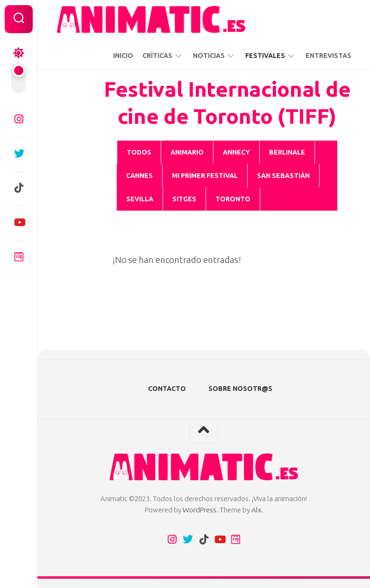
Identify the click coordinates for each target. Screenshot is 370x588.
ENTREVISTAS (328, 56)
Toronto (233, 199)
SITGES (184, 199)
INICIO (123, 56)
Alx (256, 510)
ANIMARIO (187, 152)
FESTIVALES (265, 56)
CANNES (139, 176)
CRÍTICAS (157, 56)
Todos (139, 152)
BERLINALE (287, 152)
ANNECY (236, 152)
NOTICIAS (209, 56)
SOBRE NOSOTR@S (240, 389)
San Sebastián (283, 176)
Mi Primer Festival (205, 176)
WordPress (199, 510)
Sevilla (140, 199)
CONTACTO (167, 389)
